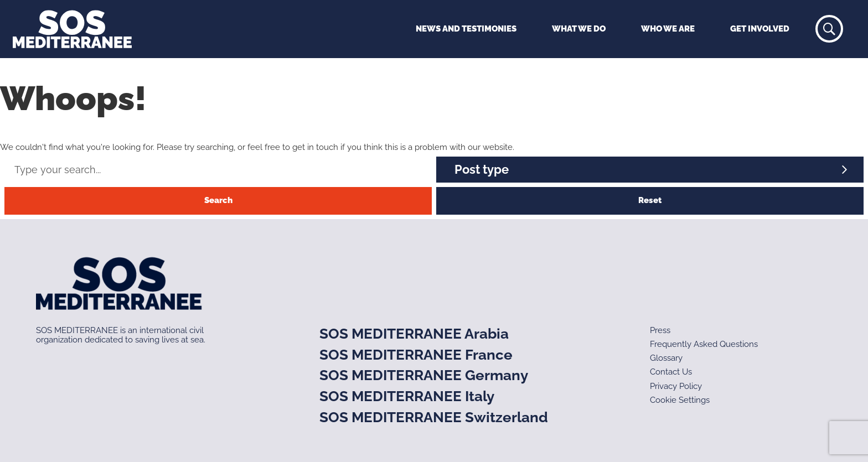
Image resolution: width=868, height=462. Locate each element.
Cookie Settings (680, 400)
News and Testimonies (466, 29)
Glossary (666, 358)
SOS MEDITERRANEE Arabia (414, 334)
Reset (650, 200)
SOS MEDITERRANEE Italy (407, 396)
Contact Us (671, 372)
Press (660, 330)
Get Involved (760, 29)
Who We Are (668, 29)
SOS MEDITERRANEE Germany (424, 375)
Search (218, 200)
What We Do (579, 29)
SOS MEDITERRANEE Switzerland (434, 417)
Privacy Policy (676, 386)
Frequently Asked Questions (704, 344)
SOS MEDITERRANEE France (416, 355)
